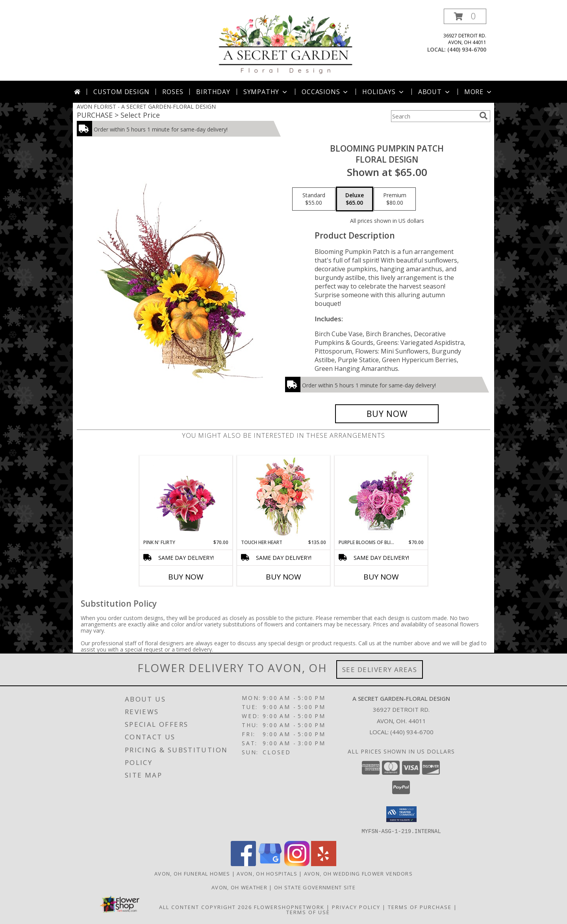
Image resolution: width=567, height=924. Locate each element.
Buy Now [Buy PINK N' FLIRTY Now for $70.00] (186, 577)
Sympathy (266, 92)
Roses (173, 92)
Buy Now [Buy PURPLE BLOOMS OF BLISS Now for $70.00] (381, 577)
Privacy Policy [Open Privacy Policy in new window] (356, 907)
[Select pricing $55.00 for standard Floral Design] (314, 199)
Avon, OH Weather (239, 887)
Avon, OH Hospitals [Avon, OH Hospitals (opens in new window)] (267, 873)
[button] (465, 16)
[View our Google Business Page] (270, 864)
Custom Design (121, 92)
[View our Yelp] (324, 864)
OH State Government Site (315, 887)
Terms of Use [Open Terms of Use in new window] (308, 912)
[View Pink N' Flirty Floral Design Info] (186, 497)
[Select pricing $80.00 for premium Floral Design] (395, 199)
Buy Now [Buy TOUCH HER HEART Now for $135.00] (283, 577)
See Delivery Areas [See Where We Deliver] (380, 669)
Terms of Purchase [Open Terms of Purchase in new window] (420, 907)
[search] (484, 116)
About (435, 92)
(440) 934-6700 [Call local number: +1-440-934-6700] (467, 49)
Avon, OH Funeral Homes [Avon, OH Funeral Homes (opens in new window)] (192, 873)
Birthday (213, 92)
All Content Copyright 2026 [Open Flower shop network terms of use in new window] (206, 907)
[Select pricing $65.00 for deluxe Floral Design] (355, 199)
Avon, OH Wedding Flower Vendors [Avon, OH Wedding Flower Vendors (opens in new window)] (358, 873)
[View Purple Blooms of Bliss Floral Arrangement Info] (381, 497)
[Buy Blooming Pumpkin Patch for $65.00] (387, 414)
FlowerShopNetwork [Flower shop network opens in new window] (289, 907)
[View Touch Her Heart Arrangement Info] (284, 497)
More (479, 92)
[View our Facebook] (243, 864)
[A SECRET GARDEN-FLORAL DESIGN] (286, 45)
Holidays (384, 92)
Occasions (325, 92)
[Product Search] (434, 116)
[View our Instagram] (297, 864)
